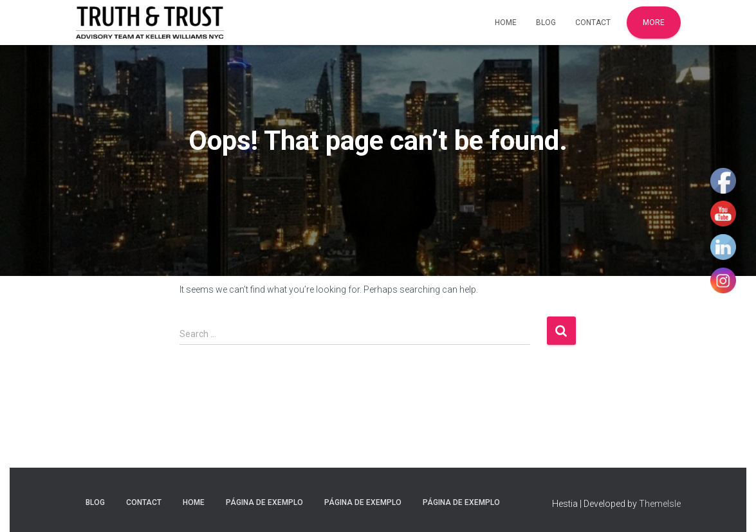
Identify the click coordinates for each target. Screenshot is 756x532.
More (654, 23)
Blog (546, 23)
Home (506, 23)
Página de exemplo (264, 502)
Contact (593, 23)
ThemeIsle (660, 504)
